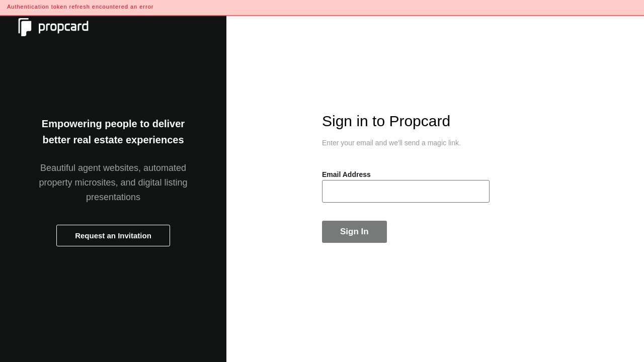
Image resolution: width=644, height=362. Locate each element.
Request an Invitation (113, 236)
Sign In (354, 232)
